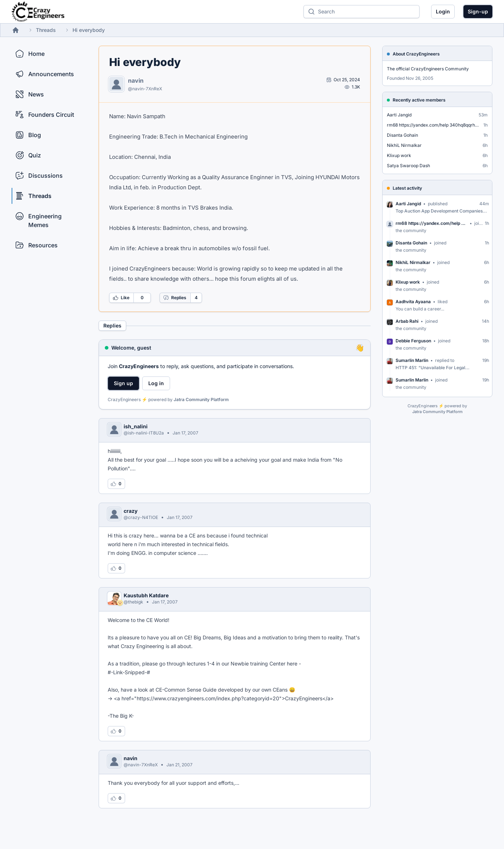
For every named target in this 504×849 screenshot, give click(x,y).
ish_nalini (136, 426)
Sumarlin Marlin (412, 360)
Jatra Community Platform (201, 399)
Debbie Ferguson (413, 341)
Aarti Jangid (399, 115)
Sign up (123, 383)
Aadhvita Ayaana (413, 302)
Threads (46, 30)
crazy (131, 511)
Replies (175, 298)
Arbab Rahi (407, 321)
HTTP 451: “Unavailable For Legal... (433, 368)
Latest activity (407, 188)
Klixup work (399, 155)
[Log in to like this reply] (116, 484)
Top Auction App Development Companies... (441, 211)
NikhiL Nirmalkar (404, 145)
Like (121, 298)
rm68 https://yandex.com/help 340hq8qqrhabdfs (434, 125)
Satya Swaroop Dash (408, 166)
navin (136, 81)
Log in (156, 383)
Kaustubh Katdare (146, 595)
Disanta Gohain (402, 135)
